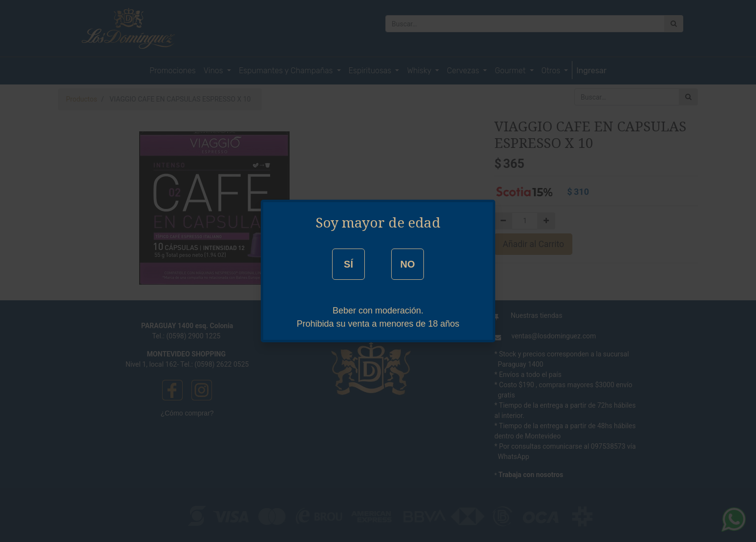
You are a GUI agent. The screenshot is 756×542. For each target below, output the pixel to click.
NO (407, 264)
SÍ (348, 264)
